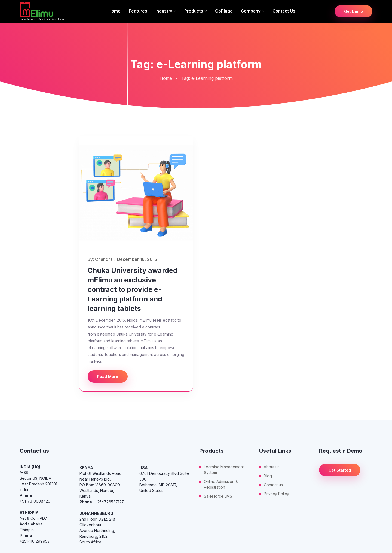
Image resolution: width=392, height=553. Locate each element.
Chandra (104, 259)
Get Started (340, 470)
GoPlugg (224, 11)
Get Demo (353, 11)
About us (272, 467)
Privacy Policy (276, 494)
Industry (164, 11)
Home (114, 11)
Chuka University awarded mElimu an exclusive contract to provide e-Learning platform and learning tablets (133, 289)
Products (194, 11)
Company (251, 11)
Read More (108, 377)
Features (138, 11)
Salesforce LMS (218, 496)
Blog (268, 476)
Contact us (284, 11)
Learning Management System (224, 470)
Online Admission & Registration (221, 484)
